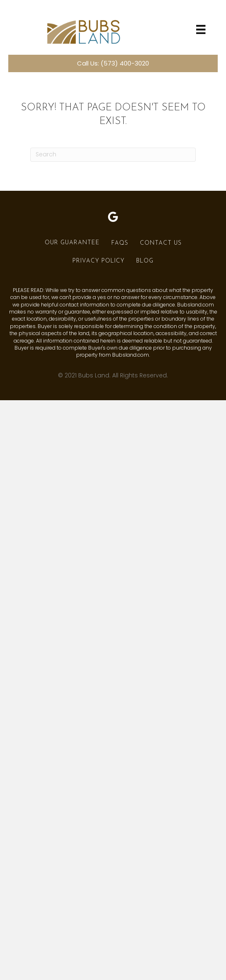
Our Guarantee (72, 243)
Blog (145, 261)
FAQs (120, 243)
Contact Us (161, 243)
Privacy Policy (99, 261)
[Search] (113, 155)
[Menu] (201, 29)
